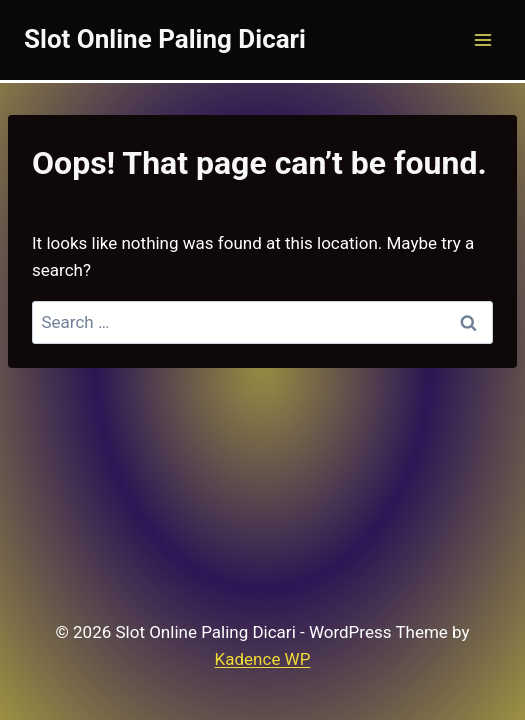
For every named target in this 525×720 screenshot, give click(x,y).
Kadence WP (263, 659)
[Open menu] (482, 39)
